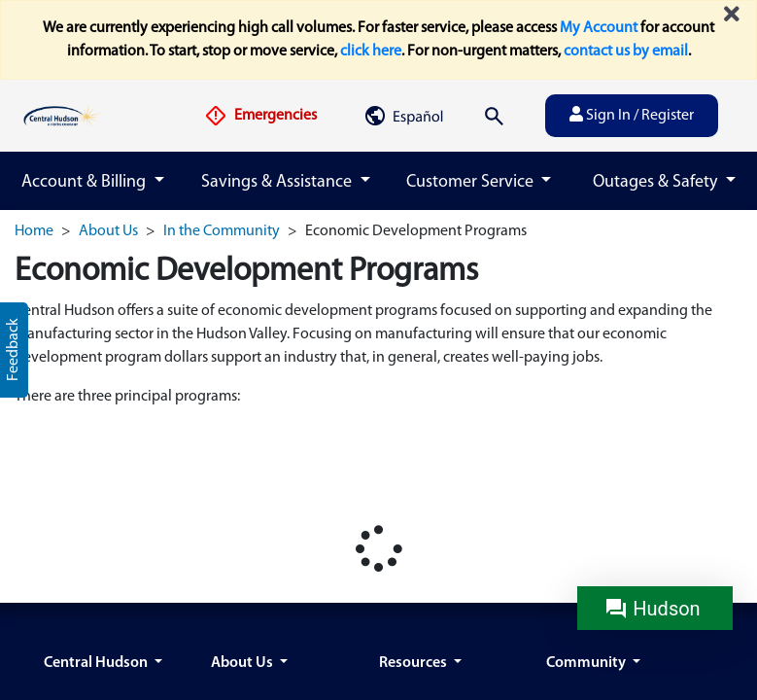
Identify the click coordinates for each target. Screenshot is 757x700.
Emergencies (260, 116)
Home (34, 231)
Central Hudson (97, 663)
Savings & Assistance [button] (278, 182)
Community (587, 663)
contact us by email (626, 52)
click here (371, 52)
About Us (108, 231)
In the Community (222, 231)
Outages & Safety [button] (657, 182)
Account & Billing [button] (86, 182)
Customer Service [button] (472, 182)
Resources (414, 663)
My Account (599, 28)
